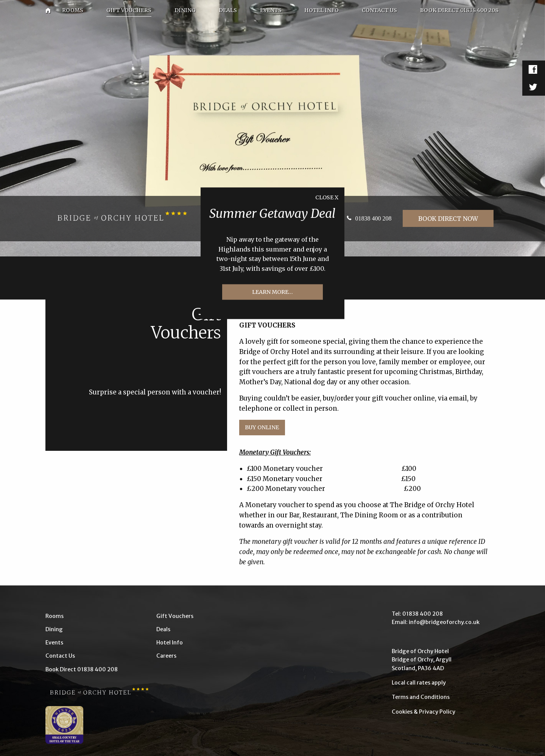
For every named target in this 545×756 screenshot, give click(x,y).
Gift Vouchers (175, 616)
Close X (327, 197)
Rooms (54, 616)
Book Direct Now (448, 219)
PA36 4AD (431, 668)
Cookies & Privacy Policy (424, 712)
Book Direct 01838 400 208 (82, 669)
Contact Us (60, 656)
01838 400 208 (373, 218)
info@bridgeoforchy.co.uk (444, 622)
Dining (54, 629)
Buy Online (262, 427)
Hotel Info (170, 643)
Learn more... (272, 292)
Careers (166, 656)
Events (54, 643)
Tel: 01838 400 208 (417, 614)
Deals (163, 629)
